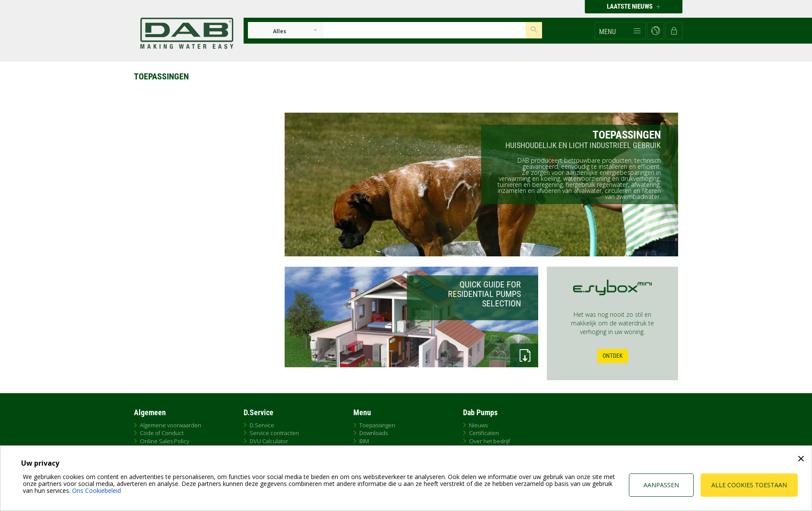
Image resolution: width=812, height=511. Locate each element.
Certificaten (484, 433)
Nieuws (478, 425)
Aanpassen (661, 485)
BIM (364, 441)
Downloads (374, 433)
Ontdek (613, 356)
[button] (620, 31)
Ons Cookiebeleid (97, 490)
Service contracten (274, 433)
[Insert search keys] (425, 30)
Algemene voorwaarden (171, 425)
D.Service (262, 425)
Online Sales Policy (165, 441)
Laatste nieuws (634, 6)
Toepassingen (377, 425)
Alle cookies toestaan (749, 485)
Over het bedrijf (490, 441)
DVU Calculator (269, 441)
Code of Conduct (162, 433)
